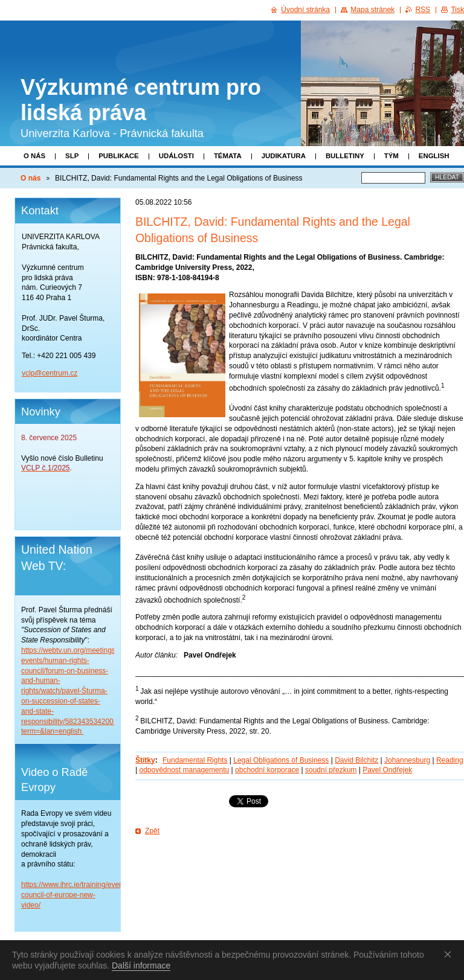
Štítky (145, 760)
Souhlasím (450, 954)
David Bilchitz (356, 760)
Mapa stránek (372, 10)
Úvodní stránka (305, 10)
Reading (450, 760)
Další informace (141, 966)
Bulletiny (345, 156)
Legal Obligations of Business (281, 760)
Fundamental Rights (195, 760)
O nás (34, 156)
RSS (423, 10)
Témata (228, 156)
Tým (391, 156)
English (434, 156)
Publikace (118, 156)
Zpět (152, 831)
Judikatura (284, 156)
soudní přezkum (331, 770)
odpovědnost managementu (184, 770)
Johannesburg (407, 760)
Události (176, 156)
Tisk (457, 10)
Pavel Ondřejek (387, 770)
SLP (72, 156)
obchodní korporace (267, 770)
